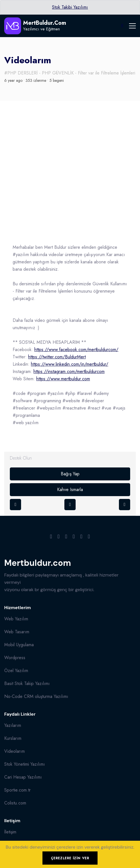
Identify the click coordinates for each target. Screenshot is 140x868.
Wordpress (15, 658)
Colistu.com (15, 803)
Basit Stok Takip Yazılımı (27, 683)
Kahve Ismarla (70, 490)
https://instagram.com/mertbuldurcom (69, 371)
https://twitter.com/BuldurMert (57, 357)
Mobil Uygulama (19, 645)
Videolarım (14, 751)
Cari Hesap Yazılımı (23, 777)
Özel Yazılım (16, 671)
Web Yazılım (16, 619)
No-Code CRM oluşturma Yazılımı (36, 696)
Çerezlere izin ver (70, 858)
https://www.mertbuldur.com (63, 379)
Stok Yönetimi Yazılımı (25, 764)
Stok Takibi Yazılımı (70, 7)
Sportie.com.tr (17, 790)
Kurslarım (13, 738)
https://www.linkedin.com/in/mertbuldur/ (70, 364)
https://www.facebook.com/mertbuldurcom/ (76, 350)
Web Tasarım (17, 632)
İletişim (10, 832)
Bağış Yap (70, 474)
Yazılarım (13, 725)
